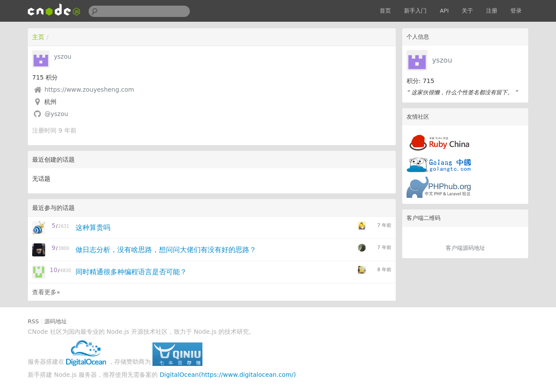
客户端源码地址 (465, 248)
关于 (467, 11)
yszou (442, 60)
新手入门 (415, 11)
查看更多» (46, 292)
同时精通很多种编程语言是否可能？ (131, 272)
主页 (38, 37)
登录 (516, 11)
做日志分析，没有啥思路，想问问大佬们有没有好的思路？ (166, 250)
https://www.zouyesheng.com (89, 90)
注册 (492, 11)
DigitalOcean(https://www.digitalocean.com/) (228, 375)
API (444, 11)
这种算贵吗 (93, 228)
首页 (385, 11)
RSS (33, 321)
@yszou (56, 114)
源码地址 (56, 321)
